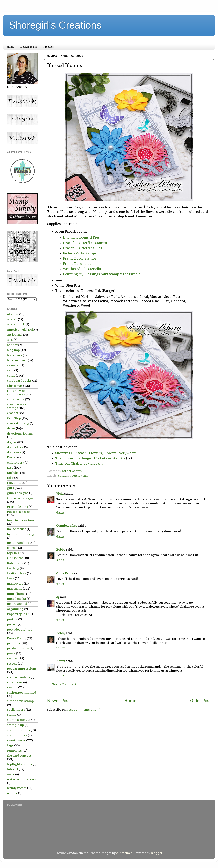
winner (12, 793)
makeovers (15, 584)
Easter (12, 457)
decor (11, 428)
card (10, 370)
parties (12, 619)
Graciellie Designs (20, 498)
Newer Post (58, 701)
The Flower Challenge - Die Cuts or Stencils (90, 458)
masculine (15, 589)
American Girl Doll (20, 330)
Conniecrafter (66, 526)
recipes (12, 658)
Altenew (13, 314)
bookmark (15, 355)
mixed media (16, 599)
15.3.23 (61, 676)
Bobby (61, 550)
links (11, 578)
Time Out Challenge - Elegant (79, 463)
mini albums (16, 594)
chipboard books (19, 381)
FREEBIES (14, 483)
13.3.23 (61, 648)
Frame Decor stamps (80, 258)
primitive (14, 643)
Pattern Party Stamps (80, 253)
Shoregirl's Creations (55, 25)
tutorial (12, 769)
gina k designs (18, 493)
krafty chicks (17, 573)
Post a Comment (64, 684)
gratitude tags (17, 507)
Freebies (48, 47)
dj (57, 597)
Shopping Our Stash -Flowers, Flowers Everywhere (96, 453)
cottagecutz (16, 399)
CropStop (14, 418)
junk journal (16, 558)
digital (12, 442)
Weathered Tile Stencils (82, 269)
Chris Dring (65, 573)
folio (10, 478)
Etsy (10, 468)
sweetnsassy (16, 740)
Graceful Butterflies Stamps (85, 243)
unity (11, 774)
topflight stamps (19, 764)
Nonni (61, 661)
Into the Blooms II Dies (81, 237)
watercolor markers (21, 779)
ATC (10, 340)
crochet (13, 413)
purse (11, 653)
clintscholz (124, 853)
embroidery (15, 463)
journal (12, 548)
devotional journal (20, 433)
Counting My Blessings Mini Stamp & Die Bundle (102, 274)
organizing (15, 609)
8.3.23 (60, 560)
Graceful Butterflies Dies (83, 248)
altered (12, 319)
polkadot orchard (20, 630)
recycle (12, 664)
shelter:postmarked (21, 693)
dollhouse (14, 452)
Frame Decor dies (77, 264)
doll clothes (15, 447)
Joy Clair (13, 553)
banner (12, 345)
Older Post (201, 701)
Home (10, 47)
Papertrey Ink (77, 476)
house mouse (17, 529)
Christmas (15, 386)
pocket (12, 624)
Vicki (60, 494)
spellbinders (16, 710)
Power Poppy (17, 638)
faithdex (13, 473)
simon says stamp (20, 701)
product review (18, 648)
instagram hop (18, 543)
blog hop (13, 350)
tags (10, 745)
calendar (13, 365)
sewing (12, 687)
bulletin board (17, 360)
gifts (10, 488)
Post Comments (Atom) (83, 710)
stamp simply (17, 720)
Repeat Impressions (22, 669)
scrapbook (15, 682)
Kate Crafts (15, 563)
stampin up (15, 725)
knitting (13, 568)
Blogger (156, 853)
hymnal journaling (21, 534)
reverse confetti (18, 677)
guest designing (19, 512)
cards (62, 476)
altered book (16, 324)
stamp (12, 715)
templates (14, 751)
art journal (15, 335)
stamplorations (18, 730)
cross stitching (18, 423)
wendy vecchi (17, 788)
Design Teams (29, 47)
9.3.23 (60, 584)
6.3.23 (60, 513)
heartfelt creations (21, 520)
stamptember (17, 735)
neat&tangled (17, 604)
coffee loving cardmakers (16, 393)
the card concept (19, 756)
